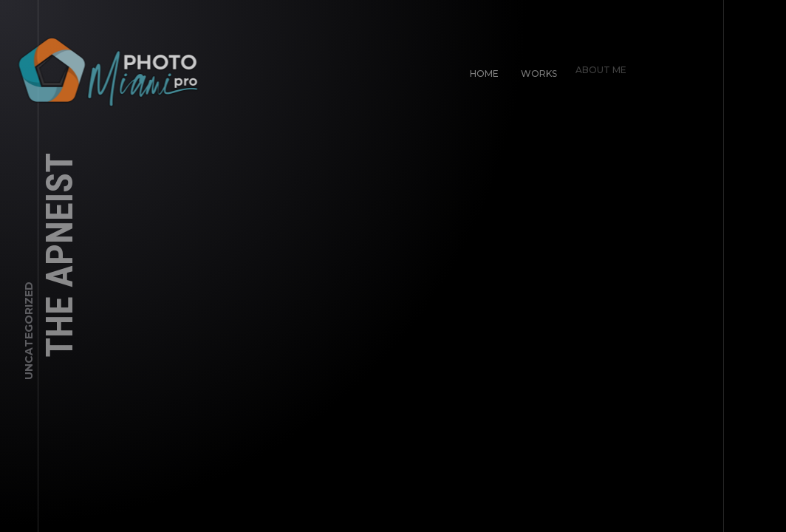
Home (481, 71)
